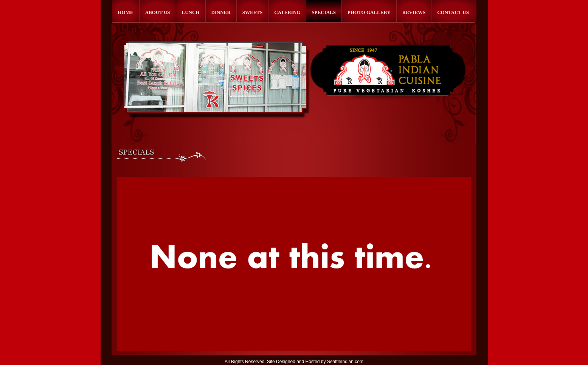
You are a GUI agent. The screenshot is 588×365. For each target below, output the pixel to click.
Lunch (191, 12)
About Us (158, 12)
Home (126, 12)
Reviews (414, 12)
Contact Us (453, 12)
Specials (324, 12)
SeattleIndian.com (345, 362)
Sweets (252, 12)
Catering (287, 12)
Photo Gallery (369, 12)
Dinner (221, 12)
